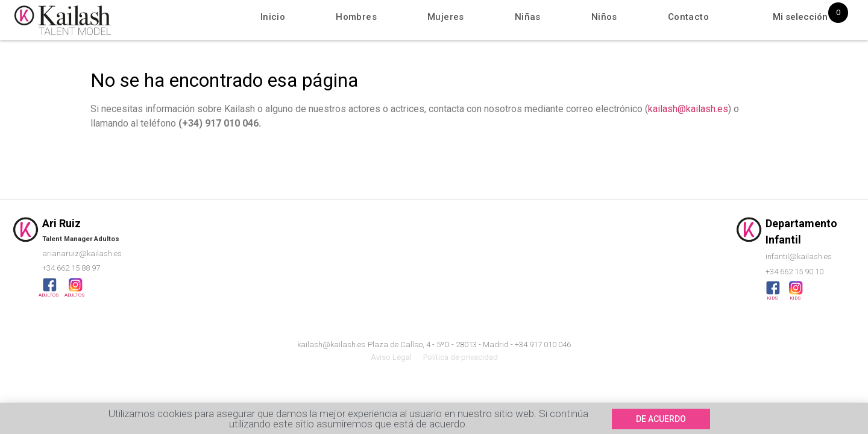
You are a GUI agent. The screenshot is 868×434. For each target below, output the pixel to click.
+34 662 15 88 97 (71, 268)
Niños (604, 17)
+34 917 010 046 (543, 344)
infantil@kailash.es (799, 256)
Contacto (688, 17)
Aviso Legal (391, 357)
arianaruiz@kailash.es (82, 253)
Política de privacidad (461, 357)
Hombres (356, 17)
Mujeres (446, 17)
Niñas (528, 17)
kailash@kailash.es (688, 109)
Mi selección (800, 17)
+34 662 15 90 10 (794, 272)
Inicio (273, 17)
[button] (661, 421)
